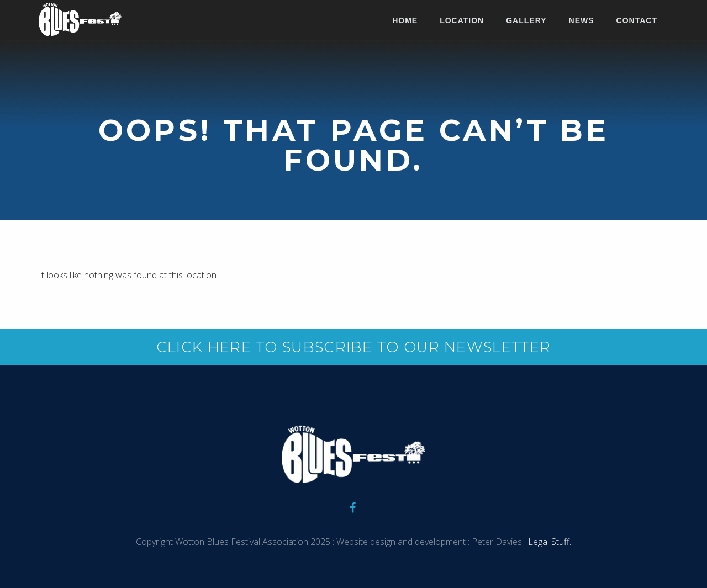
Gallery (526, 20)
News (582, 20)
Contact (637, 20)
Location (462, 20)
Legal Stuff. (548, 542)
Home (405, 20)
